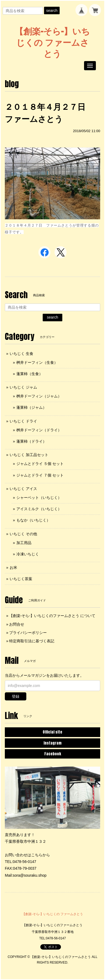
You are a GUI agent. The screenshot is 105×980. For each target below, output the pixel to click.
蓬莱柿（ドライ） (31, 441)
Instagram (52, 743)
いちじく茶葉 (21, 579)
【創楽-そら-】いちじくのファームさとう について (52, 616)
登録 (16, 696)
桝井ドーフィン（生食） (37, 362)
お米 (13, 567)
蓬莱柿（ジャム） (31, 407)
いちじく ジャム (23, 387)
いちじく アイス (23, 489)
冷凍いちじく (28, 554)
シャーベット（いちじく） (39, 498)
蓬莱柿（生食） (30, 374)
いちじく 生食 (21, 354)
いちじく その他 (23, 534)
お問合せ (17, 624)
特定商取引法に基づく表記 (32, 641)
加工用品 (24, 543)
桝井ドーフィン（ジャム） (39, 396)
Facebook (53, 754)
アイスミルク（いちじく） (39, 509)
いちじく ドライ (23, 421)
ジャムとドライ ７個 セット (40, 475)
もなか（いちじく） (33, 520)
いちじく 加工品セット (29, 455)
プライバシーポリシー (28, 633)
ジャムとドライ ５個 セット (40, 464)
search (52, 10)
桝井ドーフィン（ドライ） (39, 430)
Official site (52, 732)
